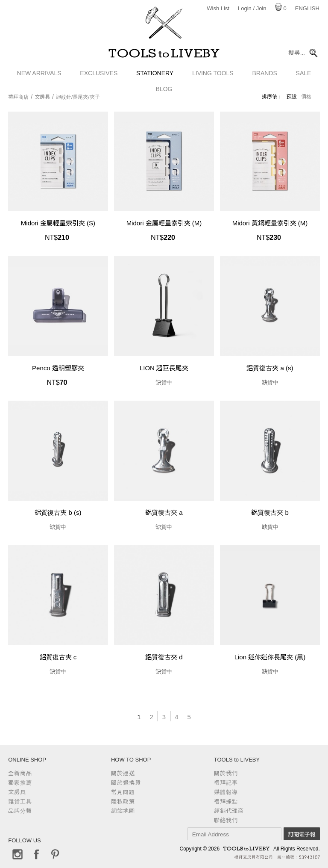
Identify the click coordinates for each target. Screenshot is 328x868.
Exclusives (99, 75)
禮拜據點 (226, 802)
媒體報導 (226, 792)
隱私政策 (123, 802)
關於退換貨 (126, 783)
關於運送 (123, 773)
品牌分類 (20, 811)
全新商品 (20, 773)
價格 (306, 97)
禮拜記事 (226, 783)
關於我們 (226, 773)
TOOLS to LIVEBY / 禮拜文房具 (164, 54)
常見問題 (123, 792)
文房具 (42, 97)
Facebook (36, 854)
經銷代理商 (229, 811)
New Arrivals (39, 75)
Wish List (218, 8)
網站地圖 (123, 811)
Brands (264, 75)
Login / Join (252, 8)
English (307, 8)
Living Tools (213, 75)
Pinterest (55, 854)
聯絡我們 (226, 820)
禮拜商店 (18, 97)
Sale (304, 75)
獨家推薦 (20, 783)
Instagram (18, 854)
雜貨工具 (20, 802)
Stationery (155, 75)
